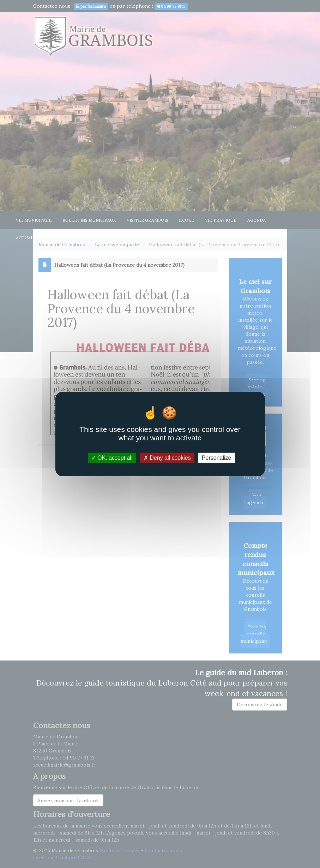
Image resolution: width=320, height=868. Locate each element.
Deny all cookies (167, 458)
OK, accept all (112, 458)
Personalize (217, 458)
